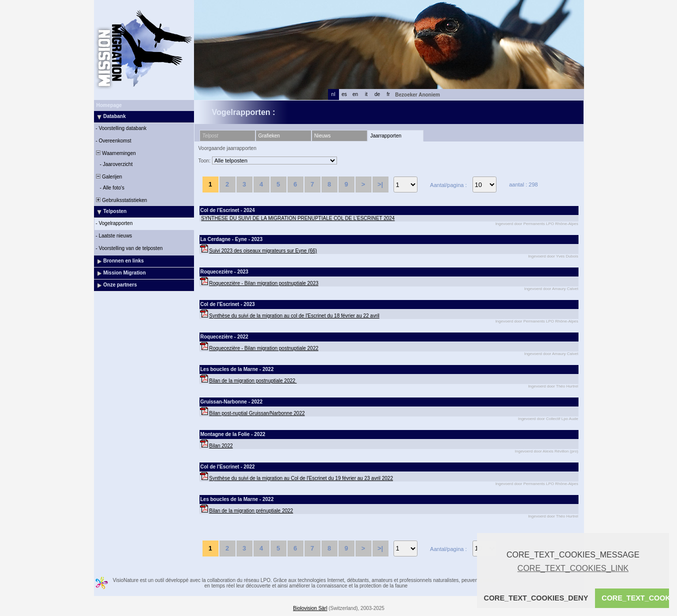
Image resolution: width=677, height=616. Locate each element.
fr (388, 94)
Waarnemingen (115, 153)
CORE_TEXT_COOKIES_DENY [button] (536, 598)
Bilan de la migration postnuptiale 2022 (253, 381)
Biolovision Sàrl (310, 608)
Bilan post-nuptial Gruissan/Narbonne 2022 (257, 413)
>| (380, 184)
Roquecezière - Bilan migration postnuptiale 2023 (263, 283)
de (377, 94)
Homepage (109, 105)
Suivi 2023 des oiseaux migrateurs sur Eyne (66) (263, 251)
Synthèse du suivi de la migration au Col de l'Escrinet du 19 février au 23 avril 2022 (301, 478)
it (366, 94)
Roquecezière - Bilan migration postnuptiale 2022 (263, 348)
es (344, 94)
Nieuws (323, 136)
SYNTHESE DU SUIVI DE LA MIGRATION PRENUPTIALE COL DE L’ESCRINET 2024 (298, 218)
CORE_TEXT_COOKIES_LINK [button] (573, 568)
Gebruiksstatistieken (121, 200)
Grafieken (269, 136)
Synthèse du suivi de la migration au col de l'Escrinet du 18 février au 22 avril (294, 316)
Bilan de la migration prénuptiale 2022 (251, 511)
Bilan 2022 (221, 446)
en (355, 94)
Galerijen (109, 177)
